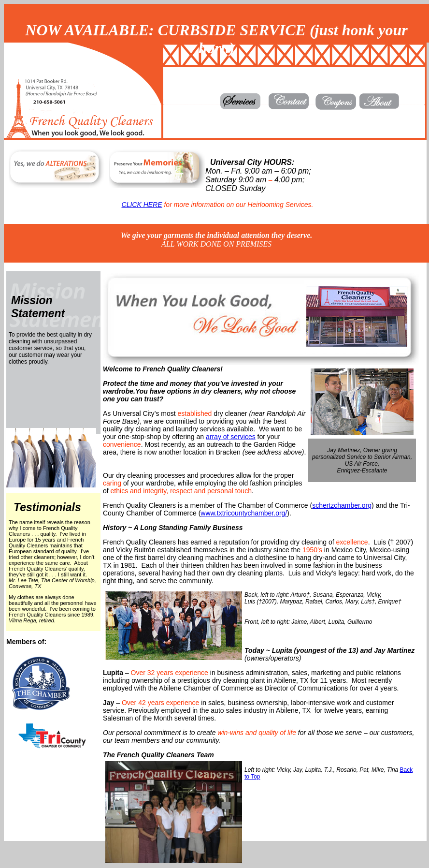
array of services (231, 437)
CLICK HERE (142, 205)
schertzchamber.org (342, 505)
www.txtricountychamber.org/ (244, 513)
